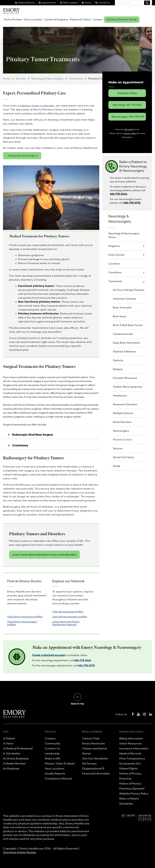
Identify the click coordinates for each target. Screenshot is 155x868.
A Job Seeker (12, 753)
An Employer (11, 768)
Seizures (118, 448)
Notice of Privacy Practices (130, 776)
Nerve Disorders (122, 422)
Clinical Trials (91, 738)
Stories (86, 753)
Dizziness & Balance (124, 351)
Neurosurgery (121, 431)
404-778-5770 (86, 665)
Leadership (52, 753)
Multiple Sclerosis (123, 413)
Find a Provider (13, 19)
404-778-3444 (83, 660)
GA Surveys (89, 763)
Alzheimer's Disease (125, 299)
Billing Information (131, 738)
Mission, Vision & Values (60, 763)
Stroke (117, 466)
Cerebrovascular (123, 334)
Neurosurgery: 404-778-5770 (128, 117)
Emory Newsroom (93, 743)
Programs (114, 246)
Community (53, 743)
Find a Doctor (116, 255)
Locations (114, 264)
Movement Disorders (125, 404)
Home (7, 78)
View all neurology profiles (68, 612)
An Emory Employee (16, 758)
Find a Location (33, 19)
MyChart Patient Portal (122, 19)
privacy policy (130, 133)
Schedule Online (127, 93)
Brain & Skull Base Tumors (128, 325)
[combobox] (133, 3)
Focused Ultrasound (125, 378)
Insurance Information (134, 748)
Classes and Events (95, 748)
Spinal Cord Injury (123, 457)
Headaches (120, 396)
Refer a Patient (129, 799)
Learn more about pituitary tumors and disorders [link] (44, 555)
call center (129, 129)
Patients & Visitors (80, 19)
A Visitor (8, 743)
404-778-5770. (132, 203)
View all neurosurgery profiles (70, 617)
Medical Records (130, 753)
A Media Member (14, 763)
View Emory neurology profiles (25, 617)
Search (147, 3)
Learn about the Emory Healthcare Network (66, 623)
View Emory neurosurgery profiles (22, 623)
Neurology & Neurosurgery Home (124, 235)
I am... (7, 732)
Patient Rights (128, 768)
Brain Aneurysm (122, 307)
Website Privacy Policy (134, 794)
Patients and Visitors (131, 732)
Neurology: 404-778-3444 (127, 105)
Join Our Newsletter (95, 758)
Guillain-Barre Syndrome (128, 387)
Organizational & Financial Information (96, 771)
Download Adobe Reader (20, 852)
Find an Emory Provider (21, 156)
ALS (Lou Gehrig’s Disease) (129, 290)
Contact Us (52, 748)
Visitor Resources (130, 743)
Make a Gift (52, 758)
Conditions (115, 272)
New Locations (54, 768)
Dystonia (118, 360)
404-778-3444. (119, 194)
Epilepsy (118, 369)
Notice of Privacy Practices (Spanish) (132, 786)
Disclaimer (126, 804)
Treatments (76, 78)
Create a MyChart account (48, 655)
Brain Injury (120, 316)
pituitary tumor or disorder (37, 106)
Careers (98, 19)
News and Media (92, 732)
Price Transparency (132, 758)
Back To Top (78, 704)
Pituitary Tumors (122, 440)
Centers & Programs (56, 19)
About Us (50, 732)
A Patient (9, 738)
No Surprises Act (130, 763)
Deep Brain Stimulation (127, 343)
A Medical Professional (18, 748)
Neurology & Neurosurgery (47, 78)
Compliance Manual (58, 778)
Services (21, 78)
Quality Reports (55, 773)
